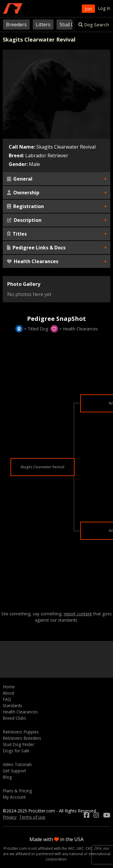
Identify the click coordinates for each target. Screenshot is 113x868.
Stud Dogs (71, 25)
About (9, 693)
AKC (71, 848)
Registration (25, 206)
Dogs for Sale (16, 751)
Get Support (14, 771)
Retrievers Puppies (21, 732)
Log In (104, 8)
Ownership (23, 193)
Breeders (16, 25)
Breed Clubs (14, 718)
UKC (80, 848)
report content (78, 614)
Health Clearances (33, 261)
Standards (12, 705)
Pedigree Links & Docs (36, 248)
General (20, 179)
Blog (7, 777)
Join (88, 9)
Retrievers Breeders (22, 738)
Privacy (10, 817)
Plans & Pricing (17, 791)
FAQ (7, 699)
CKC (89, 848)
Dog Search (94, 25)
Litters (43, 25)
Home (9, 687)
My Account (14, 797)
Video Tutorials (17, 764)
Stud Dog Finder (18, 744)
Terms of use (32, 817)
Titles (17, 234)
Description (24, 220)
